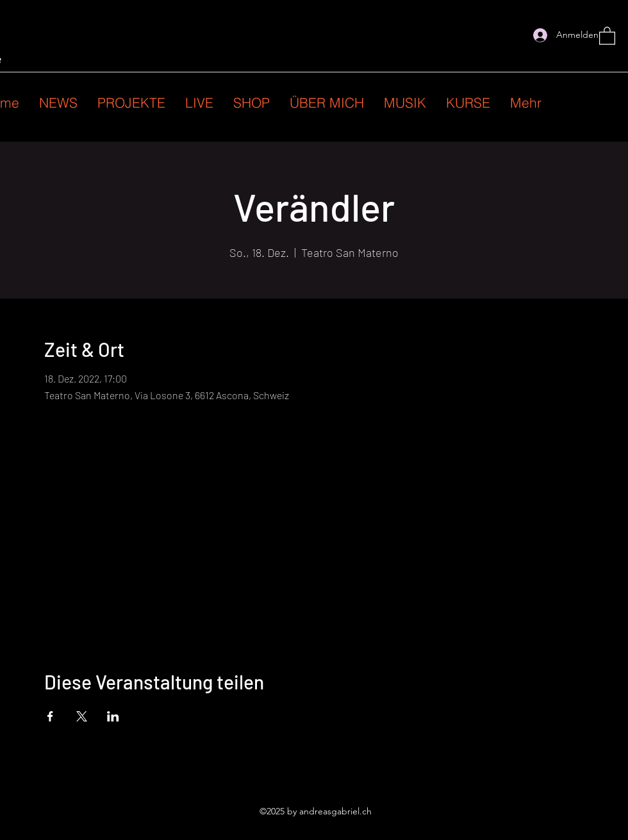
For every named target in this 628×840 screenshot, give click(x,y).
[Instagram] (513, 35)
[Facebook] (494, 35)
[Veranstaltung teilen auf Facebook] (50, 716)
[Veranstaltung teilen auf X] (82, 716)
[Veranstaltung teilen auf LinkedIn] (113, 716)
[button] (607, 35)
